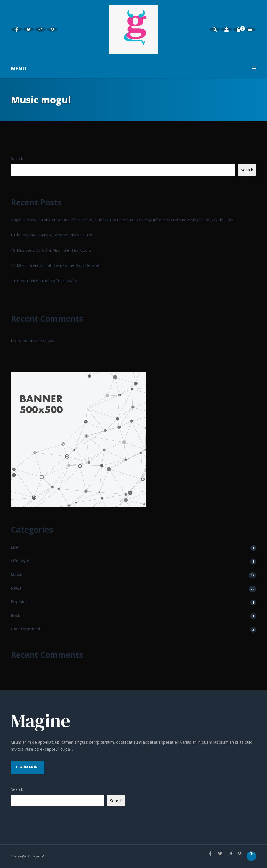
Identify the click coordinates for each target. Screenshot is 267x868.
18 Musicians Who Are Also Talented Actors (51, 250)
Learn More (28, 767)
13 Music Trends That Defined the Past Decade (55, 265)
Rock (16, 615)
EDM (15, 547)
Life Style (20, 561)
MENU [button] (133, 69)
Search (17, 158)
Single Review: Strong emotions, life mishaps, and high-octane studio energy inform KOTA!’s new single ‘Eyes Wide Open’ (123, 220)
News (16, 588)
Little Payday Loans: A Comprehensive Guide (52, 235)
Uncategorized (25, 629)
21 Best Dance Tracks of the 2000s (44, 281)
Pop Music (21, 601)
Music (16, 574)
